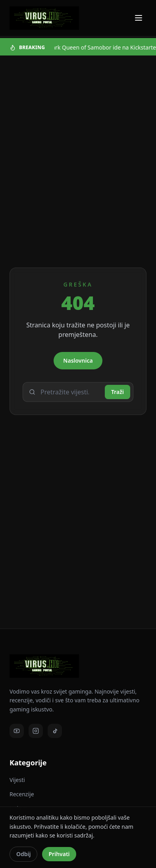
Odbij (23, 854)
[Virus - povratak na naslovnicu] (44, 18)
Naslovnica (78, 360)
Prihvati (59, 854)
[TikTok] (55, 731)
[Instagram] (36, 731)
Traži (117, 392)
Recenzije (22, 794)
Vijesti (17, 780)
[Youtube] (17, 731)
